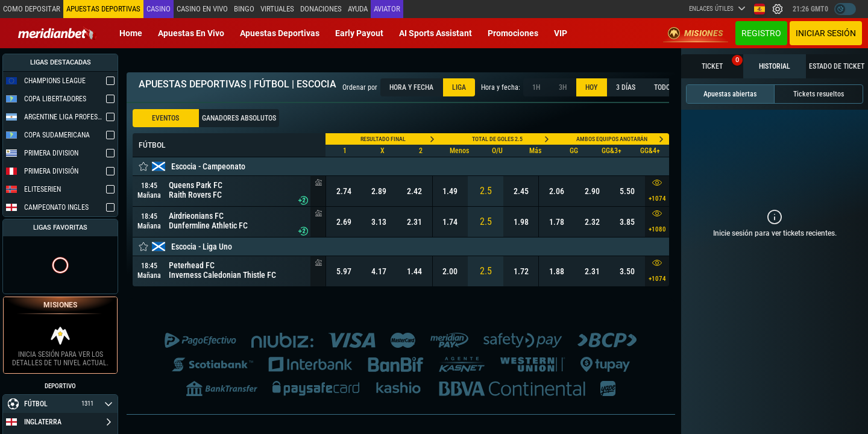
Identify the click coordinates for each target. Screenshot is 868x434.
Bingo (243, 9)
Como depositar (31, 9)
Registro (761, 33)
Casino (157, 9)
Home (131, 33)
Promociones (513, 33)
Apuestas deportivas (280, 33)
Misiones (696, 33)
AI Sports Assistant (436, 33)
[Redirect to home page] (57, 33)
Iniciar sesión (826, 33)
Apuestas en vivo (191, 33)
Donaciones (320, 9)
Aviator (386, 9)
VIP (561, 33)
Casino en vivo (201, 9)
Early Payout (359, 33)
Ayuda (357, 9)
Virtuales (276, 9)
